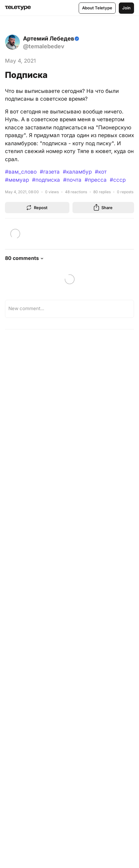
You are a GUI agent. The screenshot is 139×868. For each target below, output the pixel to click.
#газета (50, 172)
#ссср (118, 180)
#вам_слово (21, 172)
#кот (101, 172)
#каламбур (77, 172)
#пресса (96, 180)
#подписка (46, 180)
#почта (72, 180)
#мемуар (17, 180)
